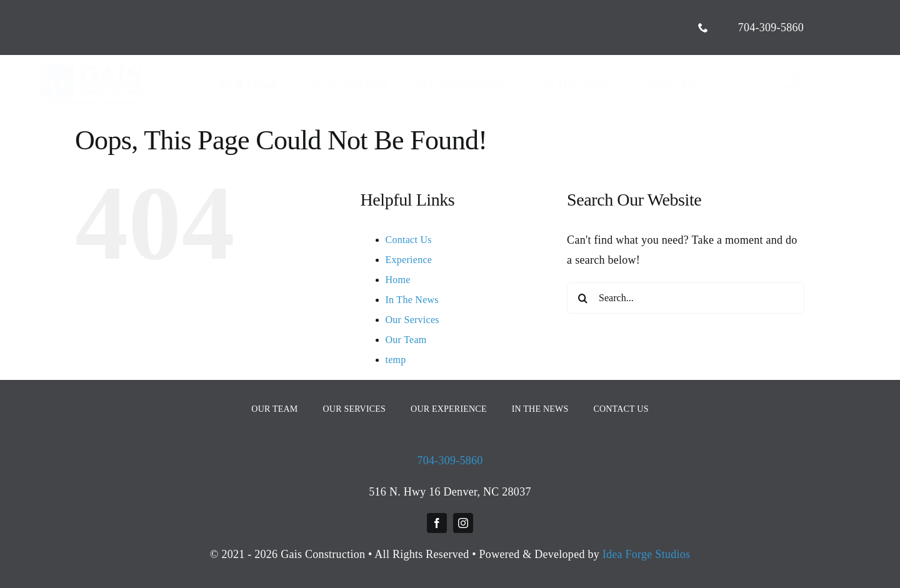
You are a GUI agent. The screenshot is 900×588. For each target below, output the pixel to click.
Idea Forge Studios (647, 554)
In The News (412, 300)
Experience (409, 260)
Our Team (406, 340)
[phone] (703, 27)
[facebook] (437, 523)
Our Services (412, 320)
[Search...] (686, 298)
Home (398, 280)
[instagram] (463, 523)
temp (396, 360)
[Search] (582, 298)
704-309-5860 (450, 461)
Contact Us (409, 240)
